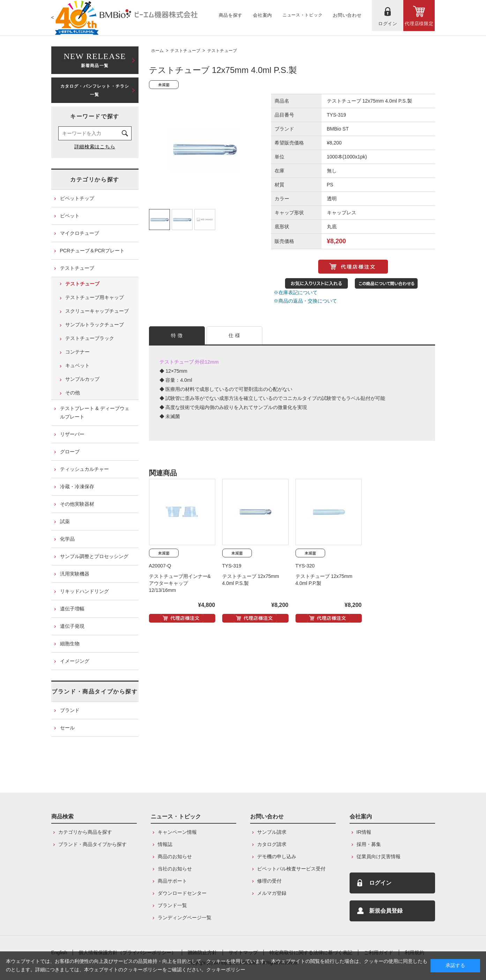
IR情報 (364, 832)
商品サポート (172, 881)
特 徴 (177, 335)
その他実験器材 (77, 504)
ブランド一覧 (172, 905)
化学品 (67, 539)
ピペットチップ (77, 198)
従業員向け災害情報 (379, 856)
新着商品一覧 (95, 60)
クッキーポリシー (226, 970)
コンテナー (77, 352)
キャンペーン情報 (177, 832)
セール (67, 728)
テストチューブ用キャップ (95, 297)
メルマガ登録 (272, 893)
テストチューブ (185, 51)
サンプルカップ (82, 379)
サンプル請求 (272, 832)
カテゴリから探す (95, 180)
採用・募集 (369, 844)
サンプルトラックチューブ (95, 325)
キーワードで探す (95, 116)
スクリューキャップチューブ (97, 311)
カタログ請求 (272, 844)
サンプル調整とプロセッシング (94, 556)
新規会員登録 (386, 911)
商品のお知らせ (175, 856)
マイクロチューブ (80, 233)
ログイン (380, 883)
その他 (73, 393)
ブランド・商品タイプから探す (95, 692)
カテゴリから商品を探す (85, 832)
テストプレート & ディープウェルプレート (95, 413)
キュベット (77, 365)
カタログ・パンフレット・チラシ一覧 (95, 90)
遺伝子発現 (72, 626)
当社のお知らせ (175, 869)
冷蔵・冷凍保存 (77, 487)
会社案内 (361, 816)
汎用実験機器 (75, 574)
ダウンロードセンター (182, 893)
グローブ (70, 452)
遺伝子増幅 (72, 609)
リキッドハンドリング (84, 591)
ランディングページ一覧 (185, 918)
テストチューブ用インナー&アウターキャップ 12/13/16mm (180, 583)
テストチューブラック (90, 338)
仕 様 (234, 335)
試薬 (65, 521)
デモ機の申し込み (277, 856)
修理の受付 (269, 881)
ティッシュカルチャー (84, 469)
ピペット (70, 216)
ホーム (158, 51)
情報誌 (165, 844)
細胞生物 (70, 644)
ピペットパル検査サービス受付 (291, 869)
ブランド (70, 710)
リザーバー (72, 434)
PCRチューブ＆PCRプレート (92, 251)
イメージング (75, 661)
